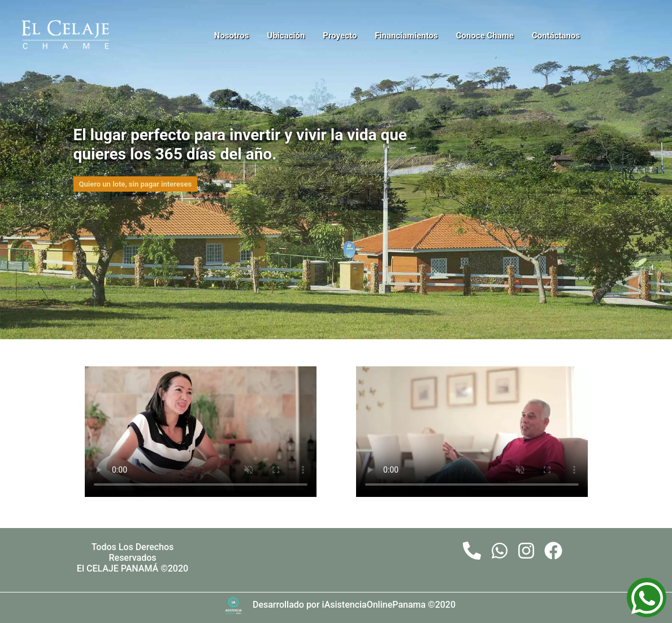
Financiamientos (406, 36)
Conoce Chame (485, 36)
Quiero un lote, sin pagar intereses (136, 184)
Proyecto (340, 36)
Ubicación (286, 36)
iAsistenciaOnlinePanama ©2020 (389, 605)
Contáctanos (556, 36)
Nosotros (232, 36)
